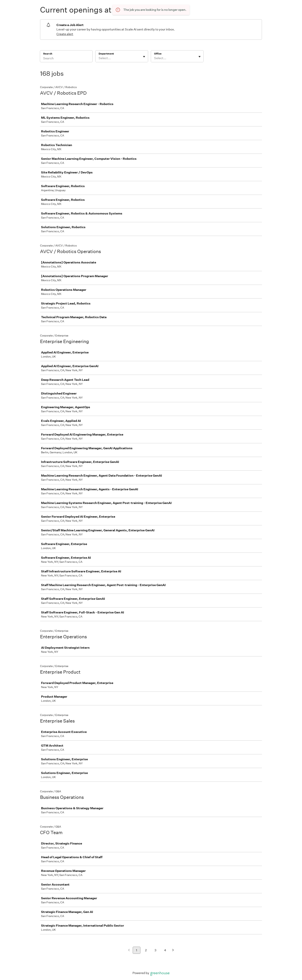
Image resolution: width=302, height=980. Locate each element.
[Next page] (173, 950)
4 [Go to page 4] (165, 950)
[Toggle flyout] (144, 57)
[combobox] (99, 58)
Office (158, 54)
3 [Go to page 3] (155, 950)
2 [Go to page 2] (146, 950)
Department (106, 54)
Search (48, 54)
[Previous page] (129, 950)
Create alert (65, 34)
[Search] (66, 59)
